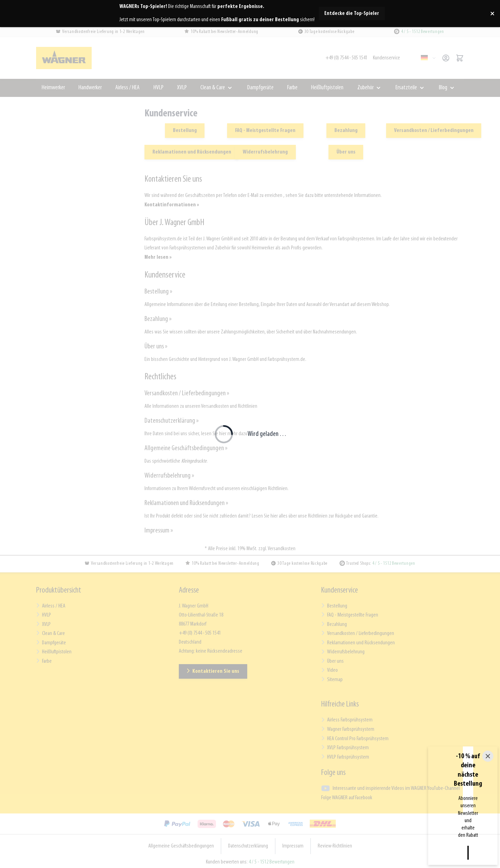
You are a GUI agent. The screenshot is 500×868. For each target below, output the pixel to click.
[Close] (488, 813)
